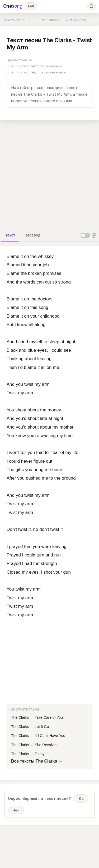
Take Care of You (49, 717)
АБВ (31, 6)
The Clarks (49, 20)
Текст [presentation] (10, 235)
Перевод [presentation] (32, 235)
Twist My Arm (75, 20)
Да (81, 799)
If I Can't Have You (50, 736)
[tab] (10, 235)
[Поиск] (92, 6)
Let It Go (42, 727)
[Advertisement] (49, 174)
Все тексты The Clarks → (37, 761)
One (13, 6)
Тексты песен (15, 20)
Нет (16, 810)
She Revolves (46, 745)
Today (39, 754)
